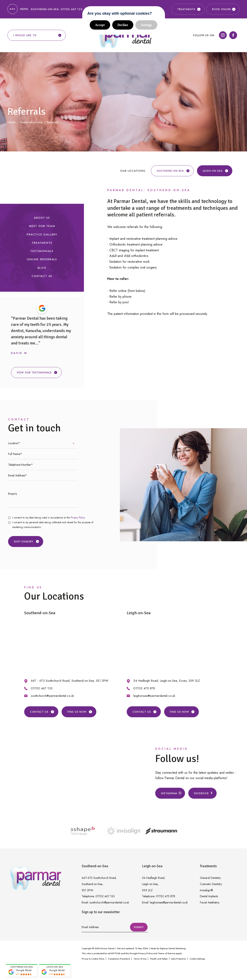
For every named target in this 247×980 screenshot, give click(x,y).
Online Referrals (42, 259)
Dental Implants (209, 896)
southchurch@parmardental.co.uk (52, 696)
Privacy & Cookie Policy (93, 959)
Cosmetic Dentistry (211, 884)
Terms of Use (140, 959)
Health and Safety (159, 959)
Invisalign (206, 890)
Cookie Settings (197, 959)
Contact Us (42, 276)
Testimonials (42, 251)
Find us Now (80, 712)
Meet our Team (42, 226)
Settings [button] (146, 25)
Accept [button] (100, 25)
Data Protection (179, 959)
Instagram (170, 793)
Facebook (202, 793)
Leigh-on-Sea (215, 171)
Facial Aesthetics (210, 902)
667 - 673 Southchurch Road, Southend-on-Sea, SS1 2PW (70, 681)
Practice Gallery (42, 235)
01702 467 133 (72, 9)
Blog (42, 268)
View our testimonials (37, 373)
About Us (42, 218)
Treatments (42, 243)
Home (12, 122)
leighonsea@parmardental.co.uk (154, 696)
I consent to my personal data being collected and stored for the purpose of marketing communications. (53, 525)
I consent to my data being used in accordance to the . (49, 518)
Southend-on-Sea (173, 171)
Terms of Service (167, 953)
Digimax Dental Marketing (173, 948)
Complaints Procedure (119, 959)
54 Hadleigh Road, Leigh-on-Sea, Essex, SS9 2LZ (167, 681)
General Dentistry (210, 878)
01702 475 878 (144, 688)
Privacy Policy (78, 518)
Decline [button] (123, 25)
